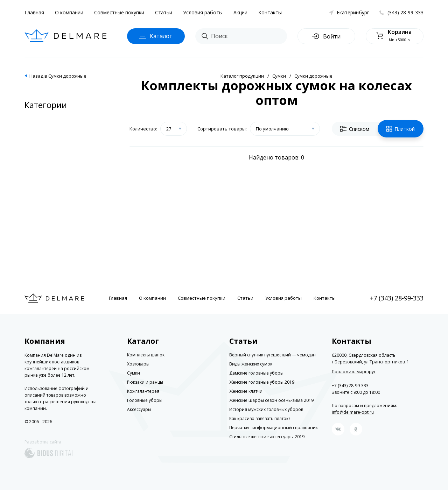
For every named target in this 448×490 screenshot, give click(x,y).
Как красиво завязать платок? (260, 418)
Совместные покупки (119, 12)
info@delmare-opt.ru (353, 412)
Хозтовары (138, 364)
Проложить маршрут (354, 372)
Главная (34, 12)
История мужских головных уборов (266, 409)
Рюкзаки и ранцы (145, 382)
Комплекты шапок (146, 355)
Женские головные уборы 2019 (262, 382)
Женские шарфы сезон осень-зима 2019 (271, 400)
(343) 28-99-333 (405, 12)
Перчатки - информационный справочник (274, 428)
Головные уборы (145, 400)
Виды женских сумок (251, 364)
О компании (69, 12)
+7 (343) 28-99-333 (397, 298)
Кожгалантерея (143, 391)
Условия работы (203, 12)
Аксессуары (139, 409)
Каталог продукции (242, 76)
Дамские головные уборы (256, 373)
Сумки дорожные (313, 76)
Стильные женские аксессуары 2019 (267, 437)
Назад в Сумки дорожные (58, 76)
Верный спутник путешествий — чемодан (272, 355)
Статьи (164, 12)
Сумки (279, 76)
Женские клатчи (246, 391)
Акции (240, 12)
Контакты (270, 12)
